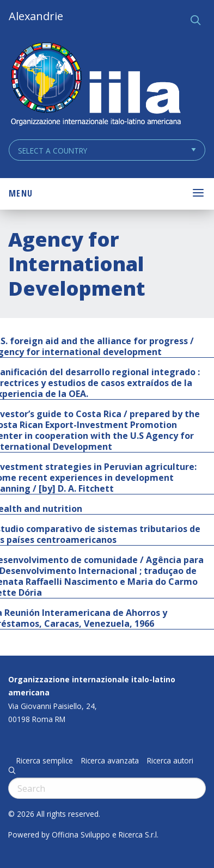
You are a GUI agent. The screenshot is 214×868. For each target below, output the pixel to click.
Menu (21, 193)
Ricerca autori (170, 761)
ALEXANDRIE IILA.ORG (95, 85)
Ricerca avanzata (110, 761)
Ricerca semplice (45, 761)
